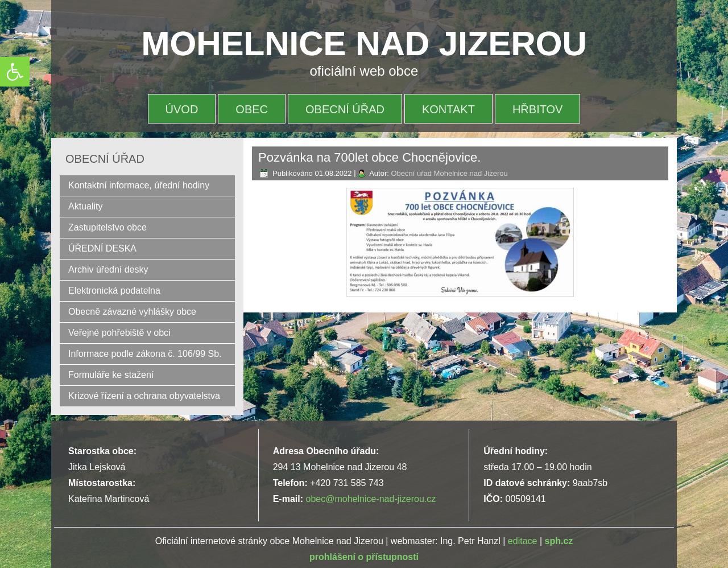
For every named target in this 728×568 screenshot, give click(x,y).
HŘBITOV (538, 109)
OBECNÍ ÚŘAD (345, 109)
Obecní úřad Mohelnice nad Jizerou (449, 173)
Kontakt (448, 109)
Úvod (182, 109)
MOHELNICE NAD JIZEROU (364, 44)
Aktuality (85, 206)
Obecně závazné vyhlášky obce (132, 312)
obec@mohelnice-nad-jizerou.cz (371, 499)
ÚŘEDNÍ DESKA (102, 248)
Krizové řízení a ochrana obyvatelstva (144, 396)
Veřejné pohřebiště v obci (119, 333)
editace (523, 541)
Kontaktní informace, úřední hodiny (139, 185)
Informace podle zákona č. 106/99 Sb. (145, 354)
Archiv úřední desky (108, 269)
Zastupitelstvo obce (107, 227)
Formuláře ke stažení (111, 375)
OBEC (252, 109)
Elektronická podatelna (114, 291)
